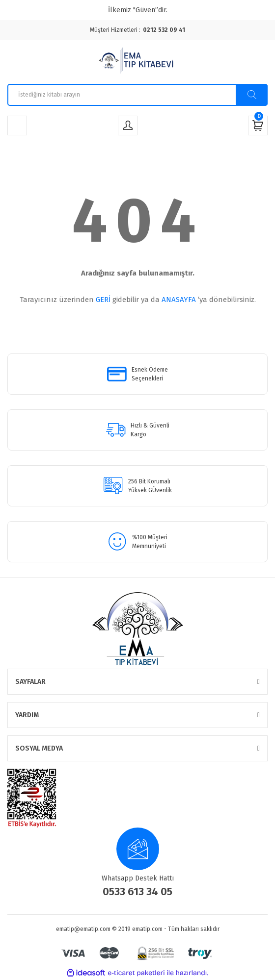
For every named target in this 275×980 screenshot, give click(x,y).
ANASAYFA (179, 300)
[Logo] (137, 62)
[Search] (137, 95)
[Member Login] (128, 126)
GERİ (103, 300)
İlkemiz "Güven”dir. (138, 10)
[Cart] (258, 126)
